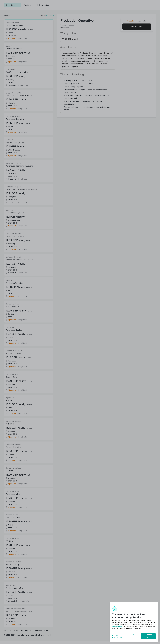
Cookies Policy (118, 627)
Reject (135, 635)
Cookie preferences (117, 636)
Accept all (148, 636)
